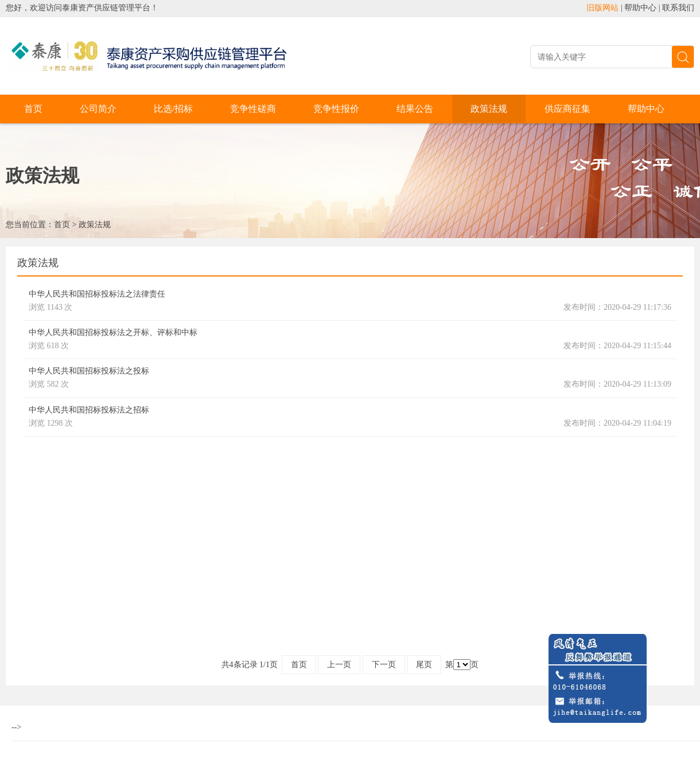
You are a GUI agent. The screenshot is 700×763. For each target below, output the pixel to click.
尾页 (424, 665)
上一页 (339, 665)
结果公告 (415, 109)
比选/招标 (173, 109)
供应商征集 (567, 109)
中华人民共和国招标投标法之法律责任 (97, 294)
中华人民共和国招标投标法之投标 (89, 371)
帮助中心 (640, 8)
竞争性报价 (336, 109)
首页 (33, 109)
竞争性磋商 (253, 109)
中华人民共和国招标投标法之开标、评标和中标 (113, 332)
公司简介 (98, 109)
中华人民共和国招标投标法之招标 (89, 410)
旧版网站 (602, 8)
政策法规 (489, 109)
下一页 (384, 665)
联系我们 (678, 8)
